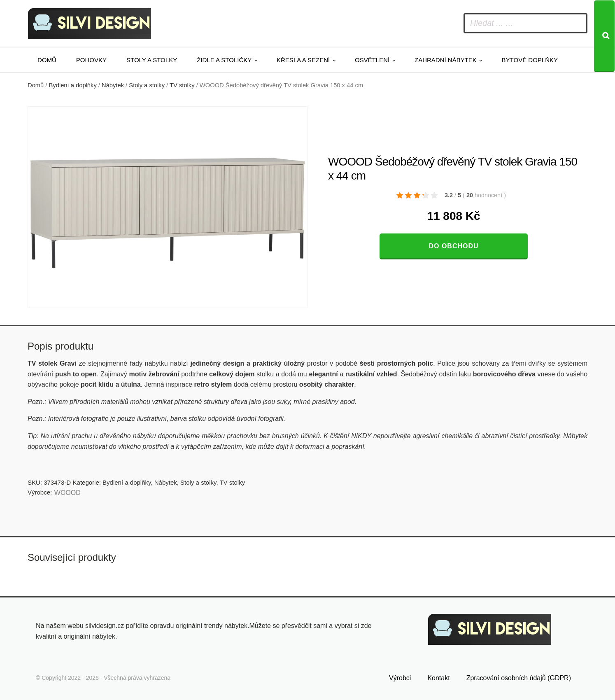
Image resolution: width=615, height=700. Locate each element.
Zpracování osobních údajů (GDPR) (519, 678)
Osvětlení (372, 60)
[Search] (604, 36)
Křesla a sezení (303, 60)
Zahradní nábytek (446, 60)
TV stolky (182, 85)
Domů (47, 60)
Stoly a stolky (152, 60)
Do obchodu (453, 246)
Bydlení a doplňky (73, 85)
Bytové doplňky (530, 60)
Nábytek (113, 85)
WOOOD (68, 493)
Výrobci (400, 678)
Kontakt (438, 678)
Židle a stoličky (224, 60)
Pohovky (91, 60)
